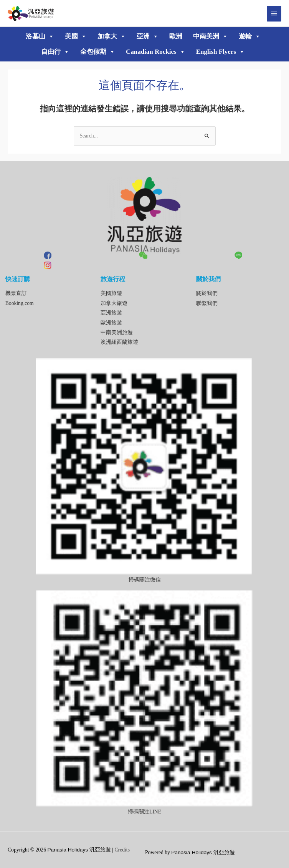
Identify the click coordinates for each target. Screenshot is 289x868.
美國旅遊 (111, 293)
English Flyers (220, 52)
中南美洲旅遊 (117, 332)
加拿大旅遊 (114, 303)
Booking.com (20, 303)
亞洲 (148, 36)
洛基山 (40, 36)
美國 (76, 36)
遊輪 (250, 36)
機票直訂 (16, 293)
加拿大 (112, 36)
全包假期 (98, 52)
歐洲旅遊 (111, 323)
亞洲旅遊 (111, 313)
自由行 (55, 52)
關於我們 (207, 293)
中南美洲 (211, 36)
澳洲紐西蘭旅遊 (119, 342)
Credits (122, 850)
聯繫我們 (207, 303)
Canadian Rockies (156, 52)
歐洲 (176, 36)
